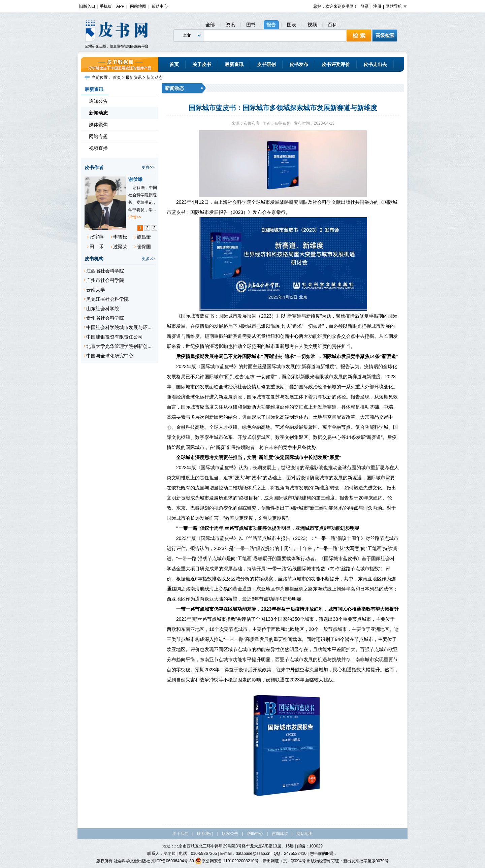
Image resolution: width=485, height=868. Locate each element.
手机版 (106, 6)
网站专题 (98, 136)
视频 (312, 25)
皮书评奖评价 (336, 64)
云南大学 (96, 290)
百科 (332, 25)
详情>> (135, 217)
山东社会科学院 (103, 309)
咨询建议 (280, 834)
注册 (377, 6)
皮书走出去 (375, 64)
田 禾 (97, 247)
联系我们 (205, 834)
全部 (210, 25)
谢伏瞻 (135, 179)
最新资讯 (234, 64)
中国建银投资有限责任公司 (115, 337)
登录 (365, 6)
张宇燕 (97, 237)
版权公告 (230, 834)
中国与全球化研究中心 (110, 356)
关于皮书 (202, 64)
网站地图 (138, 6)
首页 (174, 64)
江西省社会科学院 (105, 271)
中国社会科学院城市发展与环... (119, 327)
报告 (271, 25)
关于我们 (181, 834)
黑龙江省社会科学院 (107, 299)
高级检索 (385, 35)
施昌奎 (144, 237)
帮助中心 (160, 6)
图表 (292, 25)
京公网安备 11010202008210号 (227, 861)
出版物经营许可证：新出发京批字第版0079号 (348, 861)
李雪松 (120, 237)
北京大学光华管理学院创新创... (119, 346)
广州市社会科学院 (105, 280)
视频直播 (98, 148)
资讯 (230, 25)
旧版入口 (87, 6)
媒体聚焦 (98, 125)
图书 (251, 25)
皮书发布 (299, 64)
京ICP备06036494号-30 (173, 861)
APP (120, 6)
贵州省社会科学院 (105, 318)
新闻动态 (155, 77)
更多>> (148, 167)
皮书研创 (266, 64)
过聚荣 (120, 247)
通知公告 (98, 101)
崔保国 (144, 247)
